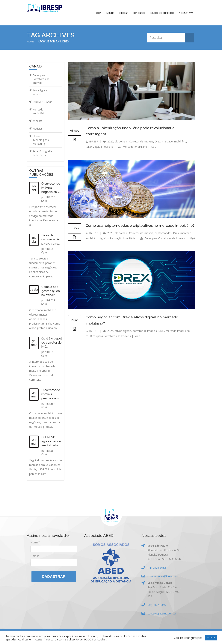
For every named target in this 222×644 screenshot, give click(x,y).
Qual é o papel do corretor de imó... (52, 343)
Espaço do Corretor (162, 13)
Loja (99, 13)
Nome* (35, 542)
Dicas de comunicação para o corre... (51, 239)
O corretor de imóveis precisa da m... (51, 394)
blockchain (121, 141)
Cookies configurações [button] (188, 638)
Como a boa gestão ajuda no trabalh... (51, 291)
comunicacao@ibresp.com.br (165, 576)
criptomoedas (163, 239)
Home (31, 42)
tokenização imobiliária (100, 146)
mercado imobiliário (174, 141)
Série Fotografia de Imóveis (42, 153)
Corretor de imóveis (141, 141)
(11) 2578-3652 (157, 568)
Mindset (37, 121)
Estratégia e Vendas (40, 92)
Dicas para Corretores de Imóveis (41, 79)
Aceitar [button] (211, 637)
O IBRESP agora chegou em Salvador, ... (52, 441)
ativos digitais (123, 336)
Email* (35, 556)
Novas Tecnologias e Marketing (41, 140)
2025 (110, 141)
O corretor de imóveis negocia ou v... (51, 188)
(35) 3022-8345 (157, 605)
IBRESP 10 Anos (42, 102)
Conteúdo (139, 13)
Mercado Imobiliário (39, 111)
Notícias (38, 129)
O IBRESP (123, 13)
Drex (158, 141)
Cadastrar (54, 577)
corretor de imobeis (145, 336)
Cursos (110, 13)
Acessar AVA (186, 13)
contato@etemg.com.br (162, 613)
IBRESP (51, 197)
